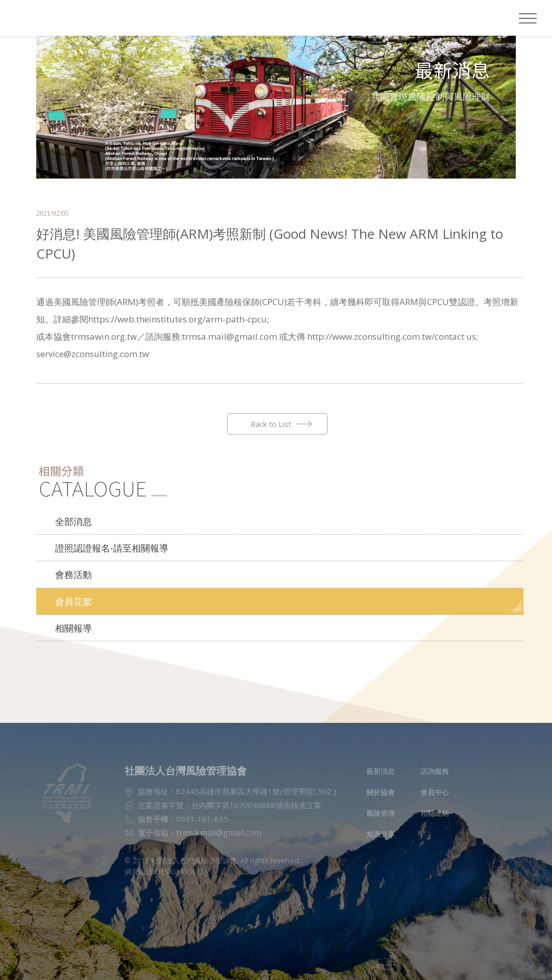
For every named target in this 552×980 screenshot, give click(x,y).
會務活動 (71, 561)
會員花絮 (71, 586)
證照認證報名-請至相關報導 (106, 536)
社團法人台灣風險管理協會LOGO (65, 18)
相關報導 (71, 611)
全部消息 (71, 511)
